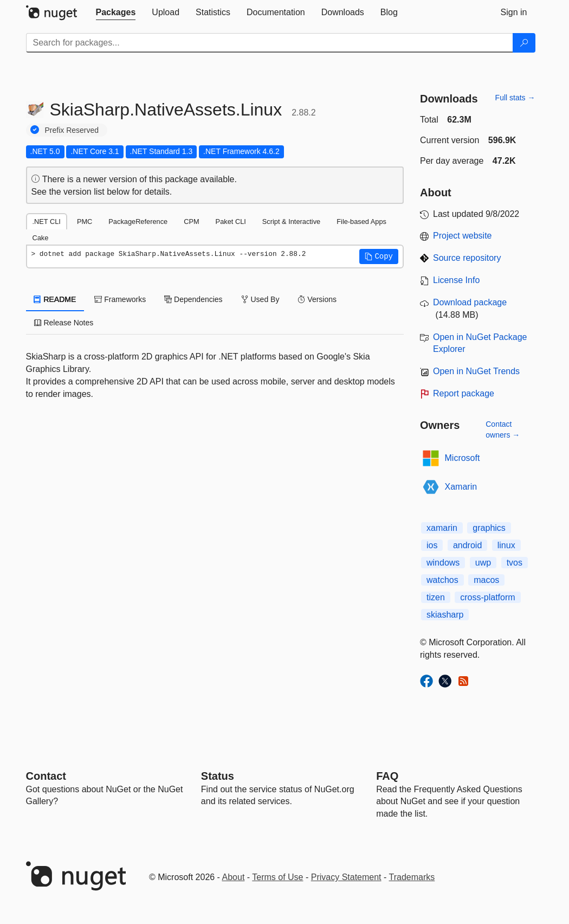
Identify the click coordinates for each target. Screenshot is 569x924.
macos (486, 580)
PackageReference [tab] (138, 222)
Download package (470, 302)
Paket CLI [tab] (231, 222)
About (234, 877)
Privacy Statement (346, 877)
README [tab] (55, 299)
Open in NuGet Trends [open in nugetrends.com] (476, 371)
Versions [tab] (317, 299)
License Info (456, 280)
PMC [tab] (85, 222)
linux (506, 545)
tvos (515, 563)
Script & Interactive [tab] (291, 222)
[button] (379, 256)
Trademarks (412, 877)
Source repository (467, 258)
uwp (483, 563)
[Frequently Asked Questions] (387, 776)
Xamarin (461, 487)
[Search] (524, 43)
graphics (489, 528)
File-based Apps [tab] (361, 222)
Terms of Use (277, 877)
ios (432, 545)
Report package (464, 393)
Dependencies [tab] (193, 299)
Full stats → (515, 98)
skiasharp (445, 615)
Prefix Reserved (72, 130)
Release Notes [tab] (64, 323)
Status (218, 776)
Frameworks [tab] (120, 299)
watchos (442, 580)
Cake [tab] (41, 238)
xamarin (442, 528)
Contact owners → (503, 429)
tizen (436, 597)
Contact (46, 776)
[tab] (116, 12)
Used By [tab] (260, 299)
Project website (463, 236)
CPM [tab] (191, 222)
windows (443, 563)
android (467, 545)
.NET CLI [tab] (47, 222)
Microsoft (463, 458)
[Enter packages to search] (270, 43)
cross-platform (487, 597)
